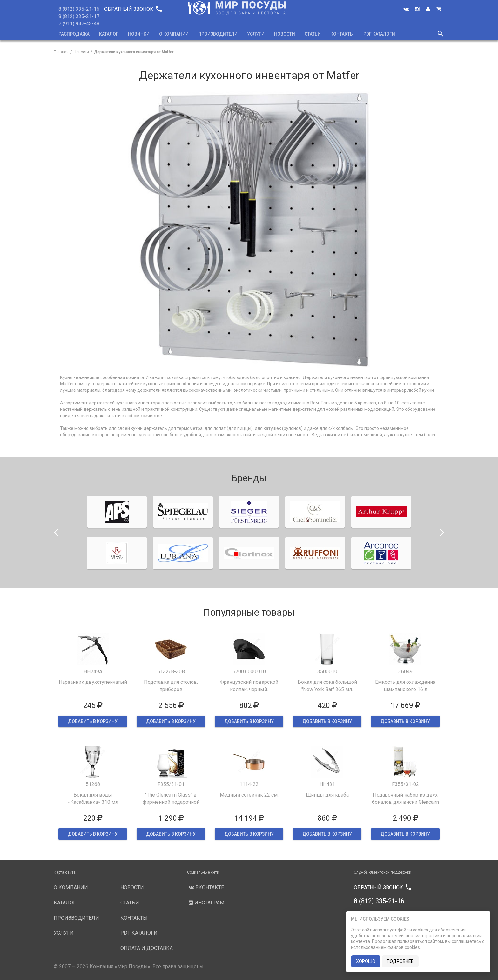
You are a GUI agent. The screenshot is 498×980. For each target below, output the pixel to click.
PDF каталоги (379, 34)
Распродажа (74, 34)
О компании (174, 34)
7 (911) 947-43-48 (79, 24)
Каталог (109, 34)
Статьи (313, 34)
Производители (218, 34)
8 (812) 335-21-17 (79, 16)
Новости (285, 34)
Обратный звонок (133, 9)
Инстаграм (206, 903)
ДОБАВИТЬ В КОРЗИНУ (93, 721)
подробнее (400, 961)
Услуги (256, 34)
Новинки (139, 34)
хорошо (366, 961)
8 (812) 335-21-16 (79, 9)
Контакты (342, 34)
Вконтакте (205, 887)
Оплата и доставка (147, 948)
